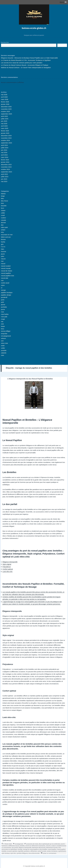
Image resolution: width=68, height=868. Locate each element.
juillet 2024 (5, 148)
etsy (2, 232)
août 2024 (4, 145)
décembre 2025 (6, 107)
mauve (3, 259)
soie (2, 324)
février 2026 (5, 102)
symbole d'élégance (22, 853)
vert (2, 341)
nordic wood (5, 283)
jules (3, 256)
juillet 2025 (5, 119)
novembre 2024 (6, 138)
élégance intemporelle (25, 848)
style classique (6, 853)
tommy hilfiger (6, 331)
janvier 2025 (5, 133)
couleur (3, 218)
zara (2, 355)
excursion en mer (7, 235)
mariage (20, 849)
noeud (3, 264)
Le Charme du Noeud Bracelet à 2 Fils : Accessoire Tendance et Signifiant (26, 60)
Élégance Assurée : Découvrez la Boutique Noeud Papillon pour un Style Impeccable (29, 58)
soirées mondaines (52, 851)
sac (2, 321)
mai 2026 (4, 95)
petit (2, 302)
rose (2, 312)
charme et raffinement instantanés (35, 846)
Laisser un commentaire (49, 853)
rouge (3, 319)
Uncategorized (6, 336)
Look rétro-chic (8, 571)
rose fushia (5, 314)
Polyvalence (7, 567)
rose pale (4, 317)
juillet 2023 (5, 177)
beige (3, 196)
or (2, 288)
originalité (20, 851)
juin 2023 (4, 179)
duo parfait (15, 848)
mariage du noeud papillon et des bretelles (35, 849)
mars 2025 (5, 128)
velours (3, 338)
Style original (7, 564)
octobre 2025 (5, 111)
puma (3, 309)
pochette (4, 307)
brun (3, 208)
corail (3, 215)
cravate (3, 220)
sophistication (62, 851)
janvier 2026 (5, 104)
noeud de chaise (7, 271)
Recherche (62, 45)
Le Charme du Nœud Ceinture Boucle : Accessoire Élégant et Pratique (25, 65)
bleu (2, 198)
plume (3, 305)
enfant (3, 230)
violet (3, 346)
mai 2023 (4, 181)
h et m (3, 247)
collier (3, 213)
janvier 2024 (5, 162)
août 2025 (4, 116)
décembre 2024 (6, 136)
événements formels (52, 848)
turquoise (4, 334)
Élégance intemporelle (10, 562)
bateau (3, 194)
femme (3, 239)
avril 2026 (4, 97)
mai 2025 (4, 124)
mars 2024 (5, 157)
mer (2, 261)
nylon (3, 285)
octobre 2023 (5, 169)
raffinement (34, 851)
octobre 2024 (5, 140)
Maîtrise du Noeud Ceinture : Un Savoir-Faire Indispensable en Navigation (26, 68)
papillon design (6, 295)
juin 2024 (4, 150)
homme (4, 251)
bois (2, 203)
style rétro (13, 853)
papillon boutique (7, 293)
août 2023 (4, 174)
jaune (3, 254)
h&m (3, 249)
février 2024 (5, 160)
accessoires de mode (32, 844)
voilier (3, 348)
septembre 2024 (6, 143)
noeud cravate (6, 268)
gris (2, 244)
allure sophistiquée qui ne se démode (49, 844)
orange (3, 290)
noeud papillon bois (8, 276)
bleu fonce (4, 201)
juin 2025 (4, 121)
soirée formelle (42, 851)
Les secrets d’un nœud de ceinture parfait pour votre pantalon (22, 63)
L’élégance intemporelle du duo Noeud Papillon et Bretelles (30, 379)
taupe (3, 326)
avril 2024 (4, 155)
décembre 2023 (6, 165)
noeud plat (5, 278)
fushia (3, 242)
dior (2, 225)
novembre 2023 (6, 167)
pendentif (4, 297)
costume (48, 846)
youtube (4, 350)
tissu (3, 329)
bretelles (22, 846)
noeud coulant (6, 266)
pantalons (27, 851)
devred (3, 223)
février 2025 (5, 131)
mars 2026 (5, 99)
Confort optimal (8, 569)
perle (3, 300)
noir (2, 280)
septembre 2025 (6, 114)
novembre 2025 (6, 109)
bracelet (4, 206)
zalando (4, 353)
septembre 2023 (6, 172)
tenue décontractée (34, 853)
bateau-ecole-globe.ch (34, 28)
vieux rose (4, 343)
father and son (6, 237)
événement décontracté (39, 848)
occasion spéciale (12, 851)
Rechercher (5, 42)
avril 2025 (4, 126)
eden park (4, 227)
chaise (3, 210)
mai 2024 (4, 152)
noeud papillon (6, 273)
